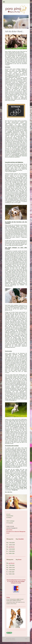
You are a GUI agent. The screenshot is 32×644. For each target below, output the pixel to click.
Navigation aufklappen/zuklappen (16, 2)
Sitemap (13, 639)
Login (26, 639)
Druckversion (8, 639)
